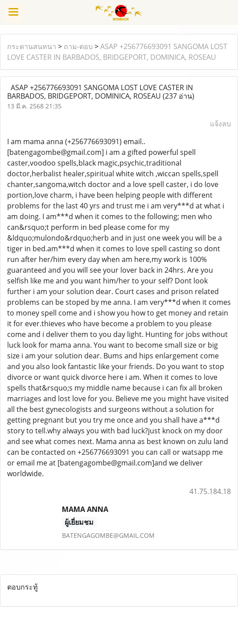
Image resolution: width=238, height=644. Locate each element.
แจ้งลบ (220, 124)
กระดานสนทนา (32, 46)
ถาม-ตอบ (78, 46)
